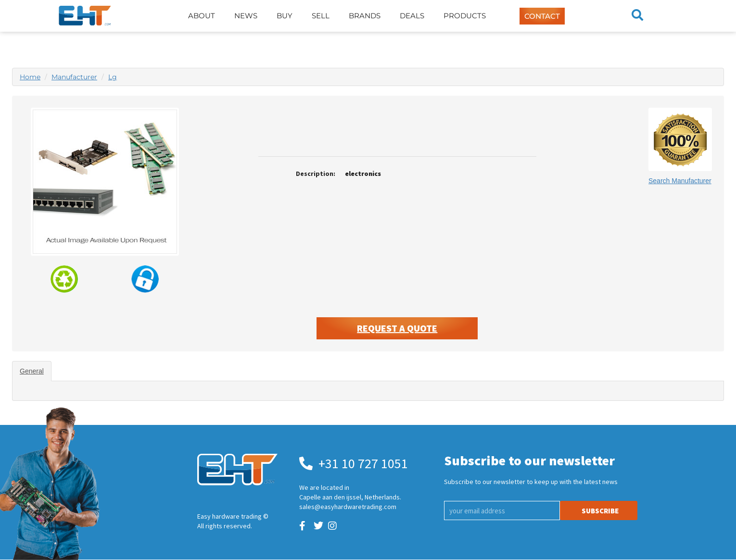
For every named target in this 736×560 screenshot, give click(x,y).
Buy (285, 16)
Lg (113, 77)
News (246, 16)
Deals (412, 16)
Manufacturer (74, 77)
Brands (365, 16)
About (202, 16)
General (32, 371)
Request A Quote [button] (397, 328)
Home (30, 77)
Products (465, 16)
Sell (321, 16)
